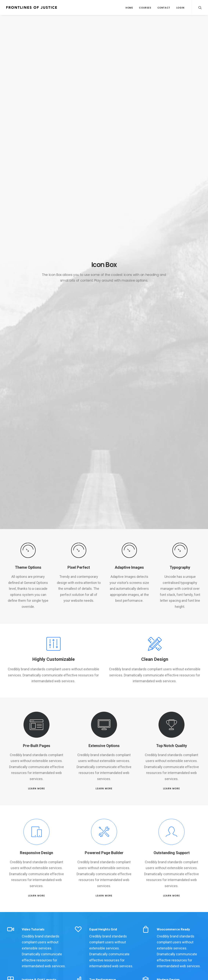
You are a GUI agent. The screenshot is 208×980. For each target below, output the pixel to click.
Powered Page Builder (104, 853)
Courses (145, 8)
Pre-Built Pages (37, 746)
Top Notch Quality (172, 746)
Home (129, 8)
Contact (164, 8)
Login (180, 8)
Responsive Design (36, 853)
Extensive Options (104, 746)
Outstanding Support (172, 853)
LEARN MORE (37, 789)
